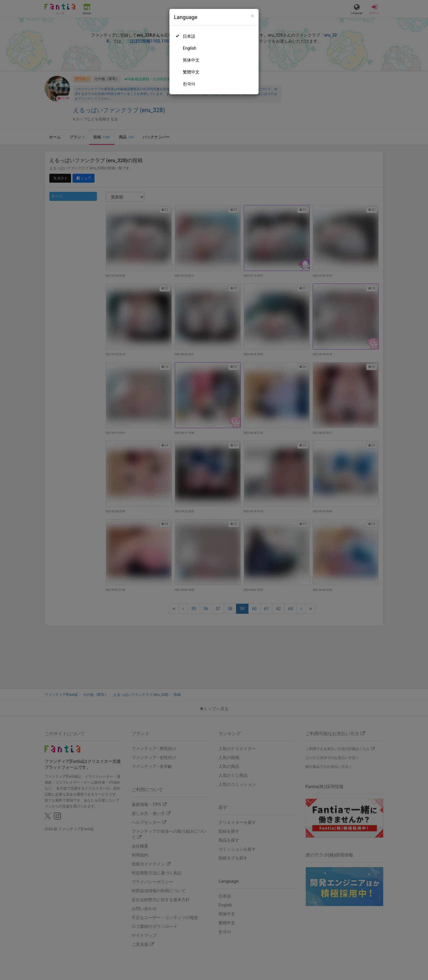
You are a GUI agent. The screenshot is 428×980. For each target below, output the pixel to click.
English (189, 48)
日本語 (189, 36)
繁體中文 (191, 72)
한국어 (189, 84)
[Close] (252, 16)
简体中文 (191, 60)
